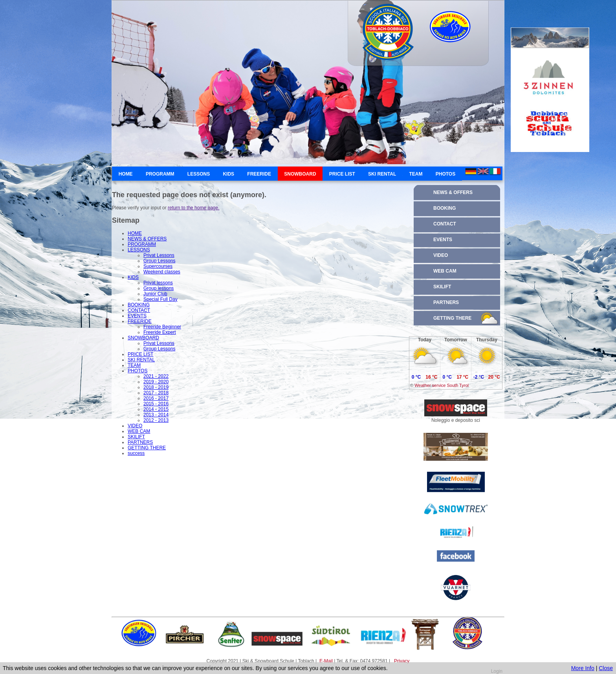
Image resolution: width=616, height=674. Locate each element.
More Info (583, 668)
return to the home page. (193, 208)
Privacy (402, 661)
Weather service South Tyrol (442, 385)
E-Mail (327, 661)
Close (606, 668)
